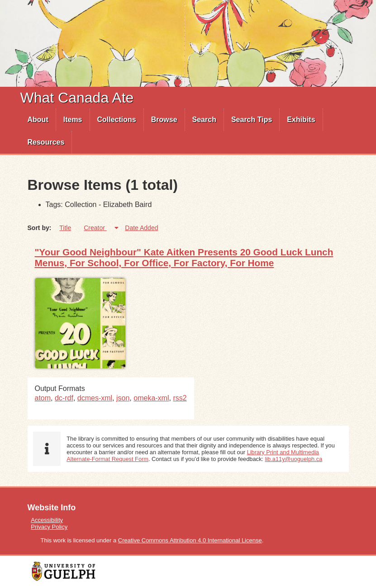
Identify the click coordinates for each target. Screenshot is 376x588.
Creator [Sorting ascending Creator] (95, 228)
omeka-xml (151, 398)
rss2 (180, 398)
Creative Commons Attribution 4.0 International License (190, 540)
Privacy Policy (49, 527)
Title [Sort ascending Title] (65, 228)
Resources (46, 142)
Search (204, 120)
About (38, 120)
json (123, 398)
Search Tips (252, 120)
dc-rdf (64, 398)
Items (73, 120)
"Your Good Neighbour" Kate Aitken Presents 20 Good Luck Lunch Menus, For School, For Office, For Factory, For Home (184, 257)
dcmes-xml (95, 398)
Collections (117, 120)
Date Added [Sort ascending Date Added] (141, 228)
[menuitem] (38, 120)
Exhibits (301, 120)
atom (43, 398)
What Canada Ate (77, 98)
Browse (164, 120)
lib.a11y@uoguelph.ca (293, 459)
